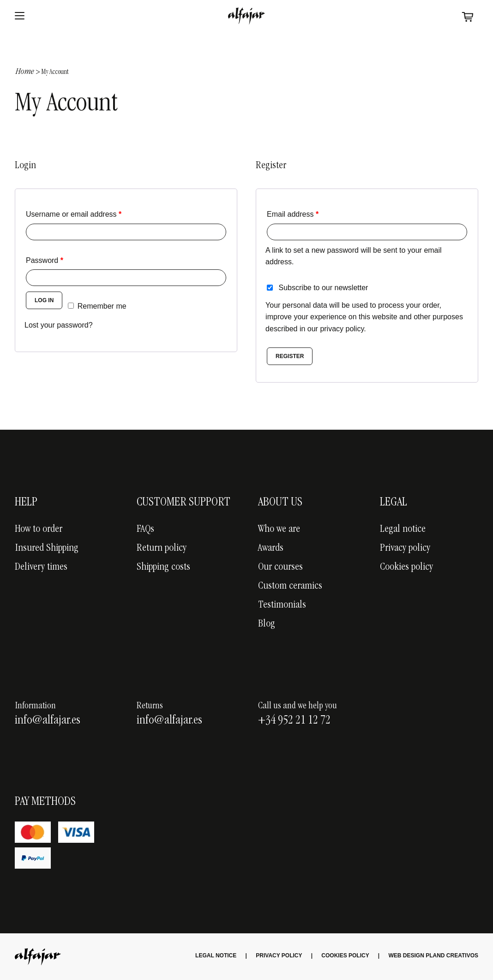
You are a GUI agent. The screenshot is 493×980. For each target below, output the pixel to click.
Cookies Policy (345, 956)
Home (25, 72)
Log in (44, 300)
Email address (293, 214)
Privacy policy (405, 548)
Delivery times (41, 567)
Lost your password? (59, 325)
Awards (271, 548)
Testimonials (282, 605)
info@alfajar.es (48, 721)
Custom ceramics (290, 586)
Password (45, 260)
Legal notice (403, 530)
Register (290, 356)
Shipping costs (163, 567)
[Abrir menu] (20, 16)
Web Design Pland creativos (433, 956)
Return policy (162, 548)
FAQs (145, 530)
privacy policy (342, 329)
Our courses (280, 567)
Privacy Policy (279, 956)
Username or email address (74, 214)
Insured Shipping (47, 548)
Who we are (279, 530)
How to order (39, 530)
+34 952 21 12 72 (294, 721)
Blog (267, 624)
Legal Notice (216, 956)
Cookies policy (406, 567)
